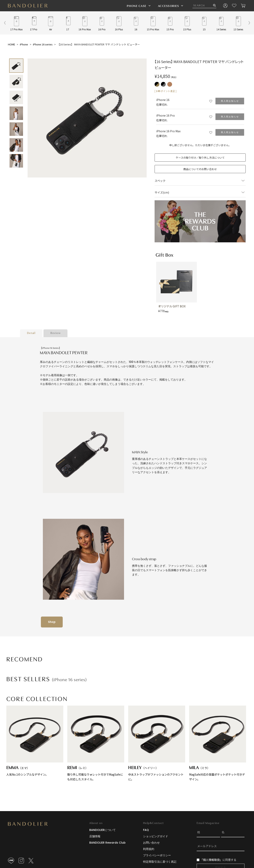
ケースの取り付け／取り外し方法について (200, 158)
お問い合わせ (151, 843)
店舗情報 (95, 836)
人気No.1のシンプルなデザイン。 (35, 741)
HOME (12, 44)
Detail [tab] (31, 333)
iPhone (24, 44)
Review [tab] (56, 333)
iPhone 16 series (43, 44)
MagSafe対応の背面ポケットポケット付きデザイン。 (218, 743)
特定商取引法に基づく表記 (160, 862)
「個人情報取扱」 (211, 860)
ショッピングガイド (156, 836)
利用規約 (149, 849)
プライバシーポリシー (157, 855)
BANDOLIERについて (102, 830)
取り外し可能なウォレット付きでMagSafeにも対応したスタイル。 (96, 743)
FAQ (146, 830)
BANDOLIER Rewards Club (107, 843)
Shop (52, 622)
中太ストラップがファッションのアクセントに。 (157, 743)
